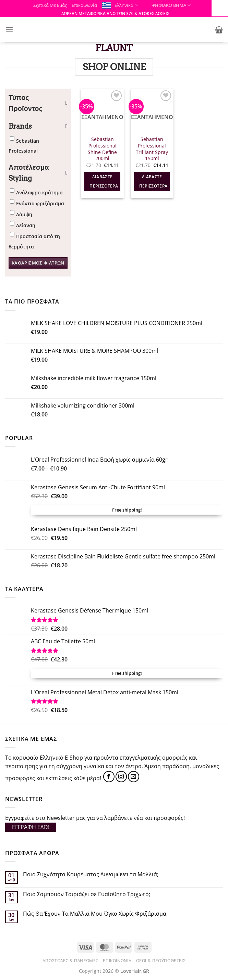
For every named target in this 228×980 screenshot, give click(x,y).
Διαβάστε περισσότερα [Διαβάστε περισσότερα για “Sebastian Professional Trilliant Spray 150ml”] (153, 182)
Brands (38, 126)
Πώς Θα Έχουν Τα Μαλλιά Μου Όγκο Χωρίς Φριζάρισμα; (95, 914)
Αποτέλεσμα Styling (38, 173)
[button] (9, 30)
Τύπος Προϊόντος (38, 103)
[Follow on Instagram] (121, 777)
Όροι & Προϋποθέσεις (161, 961)
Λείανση (26, 225)
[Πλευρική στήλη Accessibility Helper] (220, 8)
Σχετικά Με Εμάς (50, 5)
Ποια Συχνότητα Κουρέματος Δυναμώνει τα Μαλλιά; (91, 874)
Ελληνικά (126, 5)
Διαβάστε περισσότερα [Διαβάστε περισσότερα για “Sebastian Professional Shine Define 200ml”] (104, 182)
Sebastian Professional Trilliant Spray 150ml (152, 149)
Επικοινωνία (84, 5)
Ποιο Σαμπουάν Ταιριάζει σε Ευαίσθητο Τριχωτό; (87, 894)
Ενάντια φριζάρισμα (40, 203)
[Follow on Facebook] (109, 777)
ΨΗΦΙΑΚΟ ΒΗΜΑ (167, 5)
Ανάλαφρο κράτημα (39, 192)
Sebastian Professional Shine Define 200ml (102, 149)
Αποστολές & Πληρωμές (70, 961)
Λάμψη (24, 214)
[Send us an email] (134, 777)
